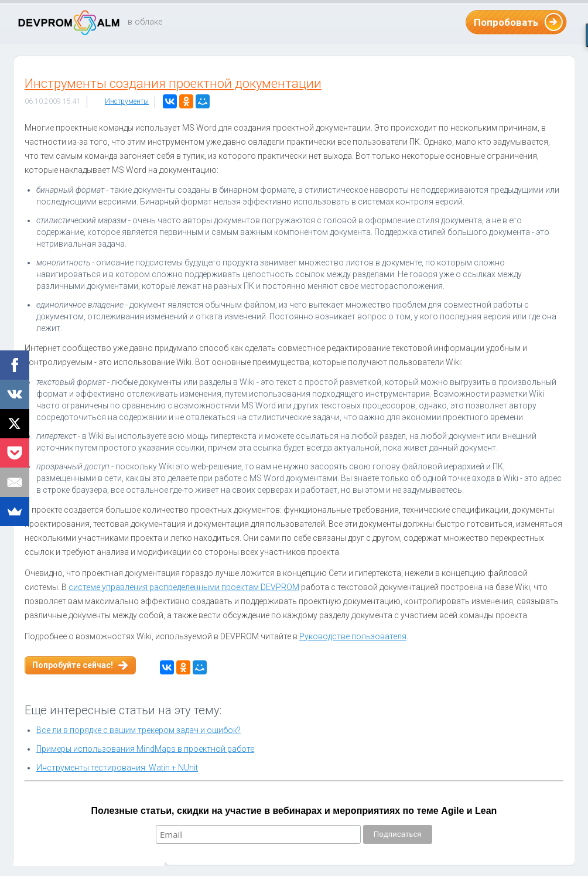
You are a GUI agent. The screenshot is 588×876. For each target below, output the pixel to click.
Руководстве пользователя (353, 636)
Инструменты (127, 101)
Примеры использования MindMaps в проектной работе (145, 749)
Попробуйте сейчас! (73, 665)
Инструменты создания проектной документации (173, 83)
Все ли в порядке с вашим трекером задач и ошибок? (139, 730)
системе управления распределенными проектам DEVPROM (184, 587)
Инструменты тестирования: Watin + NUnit (117, 768)
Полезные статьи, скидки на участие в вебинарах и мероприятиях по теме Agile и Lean (294, 811)
